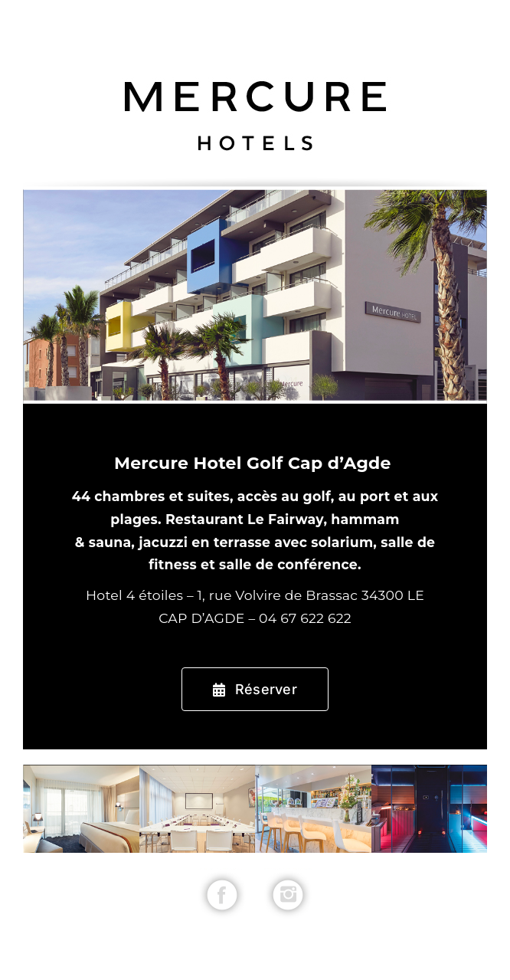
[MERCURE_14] (288, 874)
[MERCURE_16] (222, 874)
